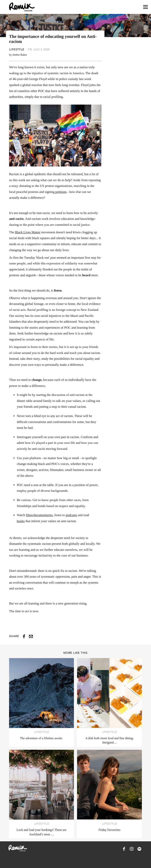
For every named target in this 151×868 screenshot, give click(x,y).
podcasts (71, 515)
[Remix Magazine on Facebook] (124, 849)
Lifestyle (17, 49)
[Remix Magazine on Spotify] (139, 849)
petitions (61, 192)
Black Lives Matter (28, 232)
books (21, 521)
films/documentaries (39, 515)
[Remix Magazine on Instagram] (132, 849)
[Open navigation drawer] (145, 7)
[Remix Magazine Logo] (22, 7)
